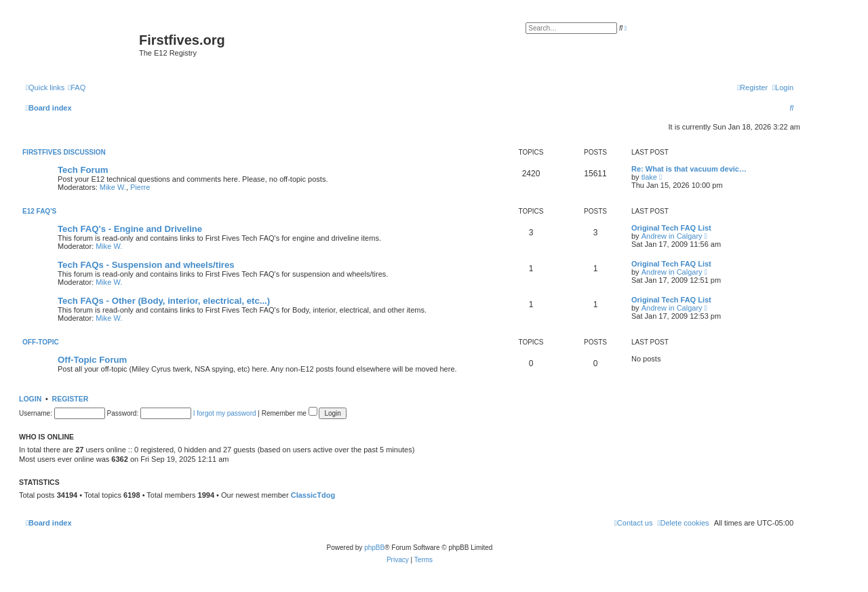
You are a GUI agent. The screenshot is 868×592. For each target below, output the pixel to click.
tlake (649, 177)
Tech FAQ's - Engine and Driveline (130, 229)
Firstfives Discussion (64, 152)
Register (71, 399)
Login (30, 399)
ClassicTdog (313, 495)
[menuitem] (77, 87)
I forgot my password (225, 413)
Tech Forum (83, 170)
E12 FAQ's (39, 211)
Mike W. (113, 187)
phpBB (374, 548)
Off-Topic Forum (92, 360)
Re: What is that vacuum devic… (689, 169)
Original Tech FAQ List (671, 228)
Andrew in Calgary (672, 236)
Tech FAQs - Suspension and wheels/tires (146, 265)
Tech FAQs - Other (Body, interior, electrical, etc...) (164, 301)
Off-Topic (41, 342)
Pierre (140, 187)
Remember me (290, 413)
